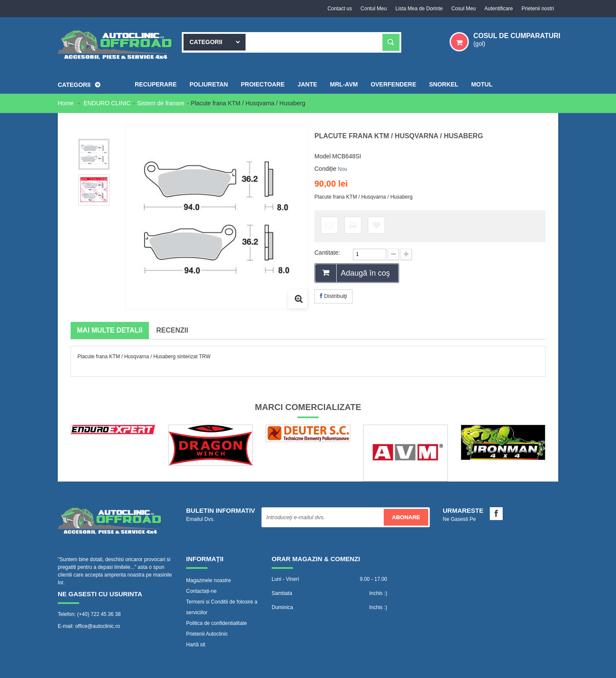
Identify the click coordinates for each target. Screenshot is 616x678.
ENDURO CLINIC (107, 103)
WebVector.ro (263, 667)
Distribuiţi (333, 296)
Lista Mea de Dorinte (419, 9)
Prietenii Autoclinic (207, 634)
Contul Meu (374, 9)
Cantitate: (327, 253)
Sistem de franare (161, 103)
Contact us (339, 9)
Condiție (325, 169)
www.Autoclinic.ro (135, 667)
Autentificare (499, 9)
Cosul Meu (463, 9)
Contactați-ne (201, 591)
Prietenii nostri (538, 9)
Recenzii (172, 330)
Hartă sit (196, 645)
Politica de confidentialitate (216, 623)
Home (67, 103)
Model (323, 156)
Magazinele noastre (209, 580)
